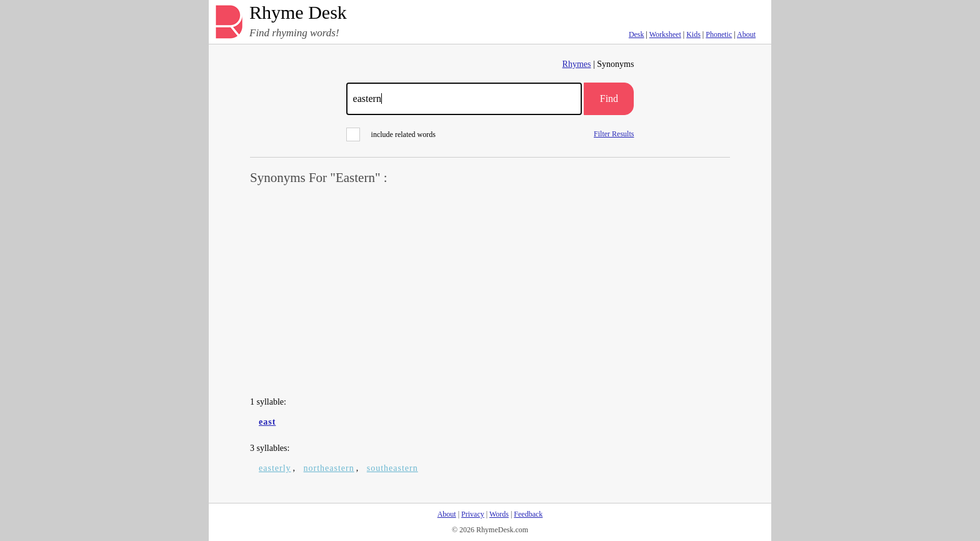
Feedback (528, 514)
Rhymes (577, 64)
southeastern (392, 468)
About (746, 34)
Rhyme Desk (298, 13)
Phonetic (719, 34)
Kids (693, 34)
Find (609, 99)
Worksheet (665, 34)
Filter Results (614, 134)
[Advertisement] (490, 291)
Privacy (473, 514)
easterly (275, 468)
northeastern (329, 468)
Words (499, 514)
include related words (391, 134)
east (267, 422)
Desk (637, 34)
